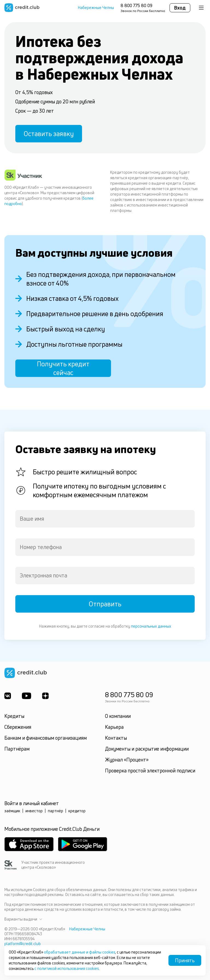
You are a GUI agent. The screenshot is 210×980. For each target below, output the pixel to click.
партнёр (56, 811)
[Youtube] (27, 696)
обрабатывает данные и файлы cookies (80, 952)
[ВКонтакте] (8, 696)
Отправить (105, 604)
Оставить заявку (49, 134)
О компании (118, 716)
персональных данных (151, 626)
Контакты (116, 738)
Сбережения (18, 727)
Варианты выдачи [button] (23, 919)
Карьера (114, 727)
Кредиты (14, 716)
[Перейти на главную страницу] (22, 8)
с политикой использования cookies (67, 968)
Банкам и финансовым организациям (46, 738)
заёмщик (12, 811)
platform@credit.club (23, 944)
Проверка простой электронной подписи (150, 771)
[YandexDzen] (45, 696)
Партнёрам (17, 749)
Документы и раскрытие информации (147, 749)
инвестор (34, 811)
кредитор (77, 811)
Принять (185, 960)
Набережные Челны (96, 8)
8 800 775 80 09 (136, 5)
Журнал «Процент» (127, 760)
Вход (180, 8)
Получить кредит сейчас (63, 368)
